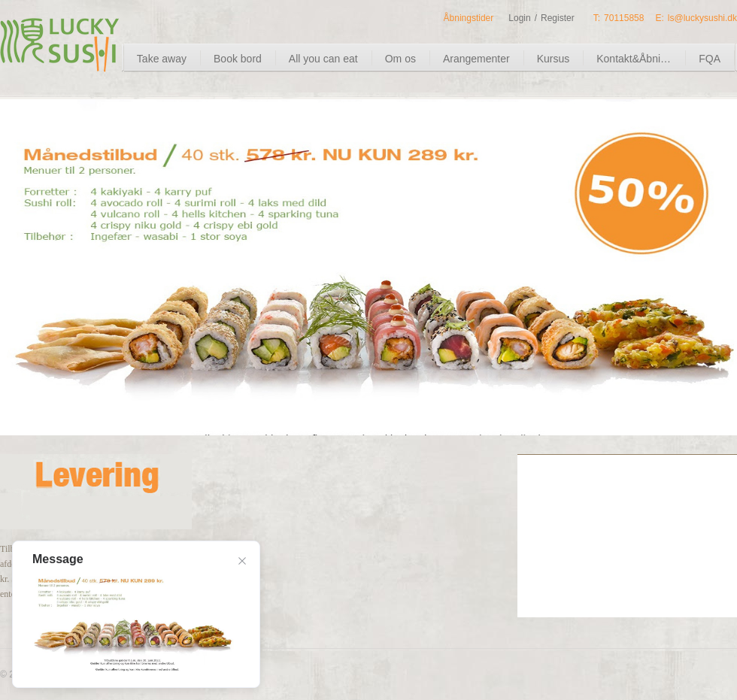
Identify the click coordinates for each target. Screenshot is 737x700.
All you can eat (323, 59)
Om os (400, 59)
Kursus (554, 59)
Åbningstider (469, 18)
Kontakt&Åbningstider (647, 59)
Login (519, 18)
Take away (162, 59)
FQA (710, 59)
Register (558, 18)
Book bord (238, 59)
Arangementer (476, 59)
